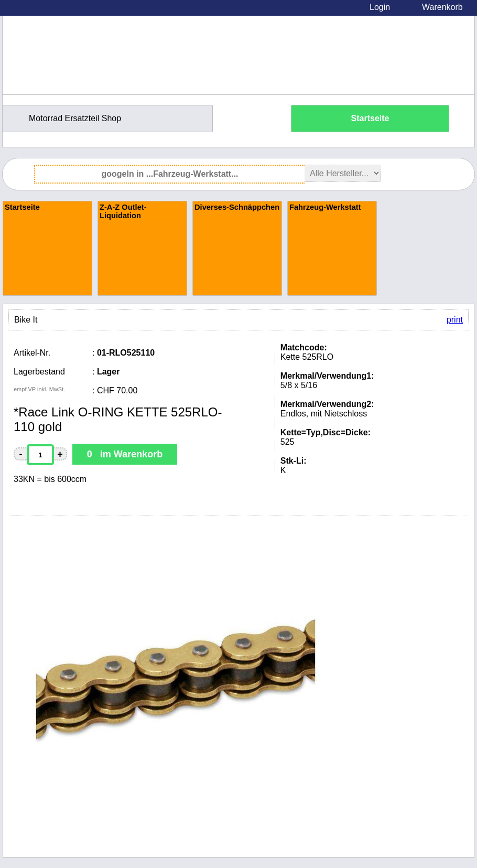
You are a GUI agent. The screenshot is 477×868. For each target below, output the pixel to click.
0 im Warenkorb (125, 454)
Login (380, 7)
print (455, 320)
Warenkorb (442, 7)
